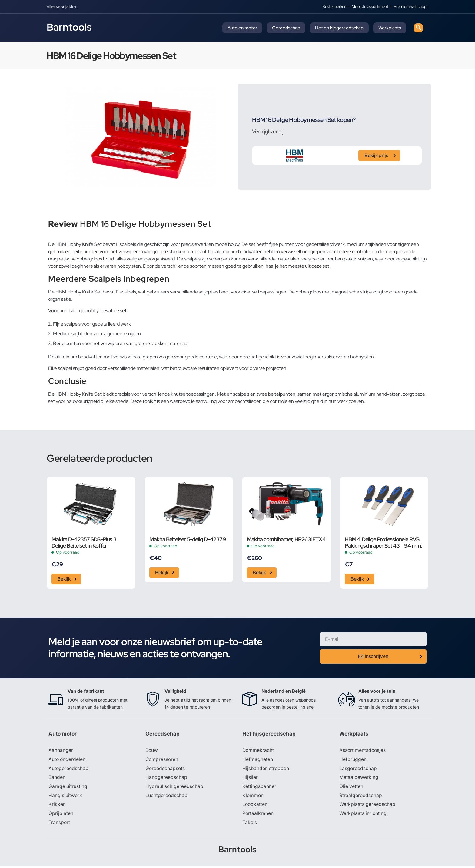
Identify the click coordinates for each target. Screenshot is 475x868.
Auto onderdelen (67, 760)
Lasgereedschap (358, 769)
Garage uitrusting (68, 787)
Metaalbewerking (359, 778)
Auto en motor (242, 28)
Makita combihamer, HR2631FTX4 (286, 539)
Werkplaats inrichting (363, 815)
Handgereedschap (166, 778)
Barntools (69, 27)
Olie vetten (351, 787)
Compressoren (162, 760)
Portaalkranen (258, 815)
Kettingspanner (259, 787)
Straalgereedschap (361, 796)
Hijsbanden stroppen (266, 769)
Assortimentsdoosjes (363, 751)
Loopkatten (255, 806)
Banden (57, 778)
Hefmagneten (258, 760)
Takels (250, 824)
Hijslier (250, 778)
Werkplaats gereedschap (368, 806)
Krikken (57, 806)
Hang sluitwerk (65, 796)
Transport (59, 824)
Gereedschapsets (165, 769)
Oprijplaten (61, 815)
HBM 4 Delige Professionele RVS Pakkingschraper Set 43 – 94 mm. (384, 542)
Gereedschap (286, 28)
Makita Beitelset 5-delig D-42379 (188, 539)
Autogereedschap (69, 769)
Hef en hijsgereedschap (339, 28)
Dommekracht (258, 751)
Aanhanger (61, 751)
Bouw (152, 751)
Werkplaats (390, 28)
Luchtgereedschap (166, 796)
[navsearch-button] (418, 28)
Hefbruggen (353, 760)
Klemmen (253, 796)
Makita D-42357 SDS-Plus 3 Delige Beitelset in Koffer (84, 542)
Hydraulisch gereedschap (174, 787)
